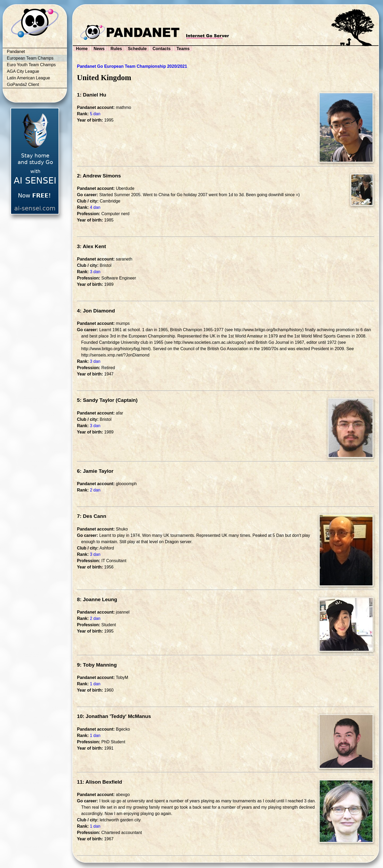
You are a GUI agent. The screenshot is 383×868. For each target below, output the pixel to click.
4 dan (95, 207)
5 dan (95, 114)
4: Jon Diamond (96, 311)
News (99, 49)
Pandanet (16, 52)
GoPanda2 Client (23, 85)
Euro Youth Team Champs (31, 65)
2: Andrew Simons (99, 176)
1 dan (95, 684)
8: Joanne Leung (97, 599)
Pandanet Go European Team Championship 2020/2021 (132, 66)
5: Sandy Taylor (96, 400)
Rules (116, 49)
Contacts (162, 49)
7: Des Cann (92, 516)
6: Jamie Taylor (95, 471)
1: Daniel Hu (92, 95)
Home (82, 49)
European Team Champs (30, 58)
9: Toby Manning (97, 665)
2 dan (95, 490)
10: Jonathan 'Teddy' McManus (114, 716)
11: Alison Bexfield (100, 782)
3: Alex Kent (91, 246)
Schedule (137, 49)
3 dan (95, 272)
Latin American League (28, 78)
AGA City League (23, 71)
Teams (183, 49)
